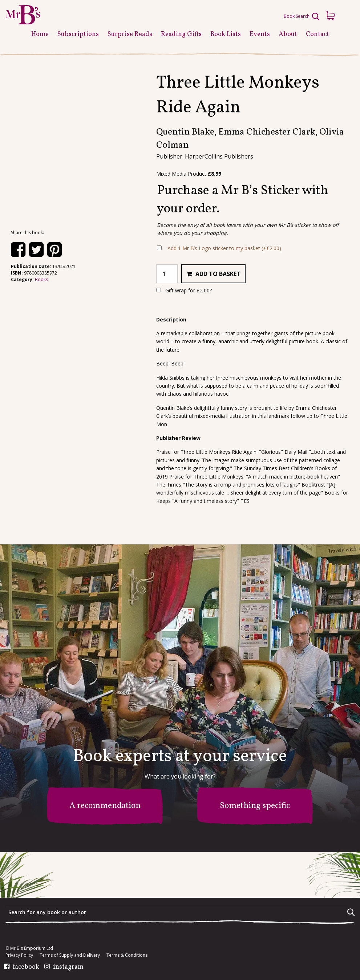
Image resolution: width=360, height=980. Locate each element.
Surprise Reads (130, 34)
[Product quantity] (167, 274)
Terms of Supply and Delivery (70, 955)
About (288, 34)
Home (40, 34)
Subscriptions (78, 34)
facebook (26, 967)
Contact (317, 34)
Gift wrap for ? (184, 290)
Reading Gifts (181, 34)
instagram (68, 967)
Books (41, 279)
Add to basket (218, 274)
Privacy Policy (19, 955)
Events (260, 34)
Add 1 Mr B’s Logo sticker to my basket (224, 248)
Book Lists (226, 34)
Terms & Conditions (127, 955)
